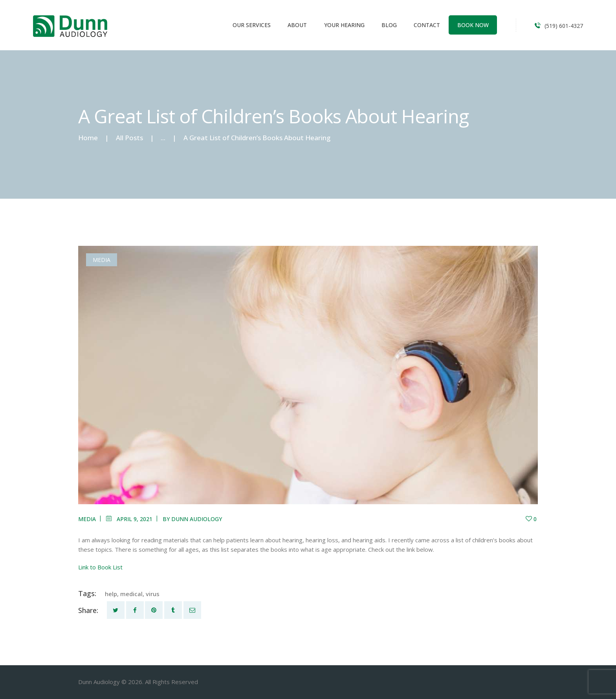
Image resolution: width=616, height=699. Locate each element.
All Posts (129, 138)
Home (88, 138)
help (111, 594)
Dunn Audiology (197, 519)
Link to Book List (100, 567)
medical (131, 594)
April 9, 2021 (135, 519)
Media (102, 260)
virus (153, 594)
